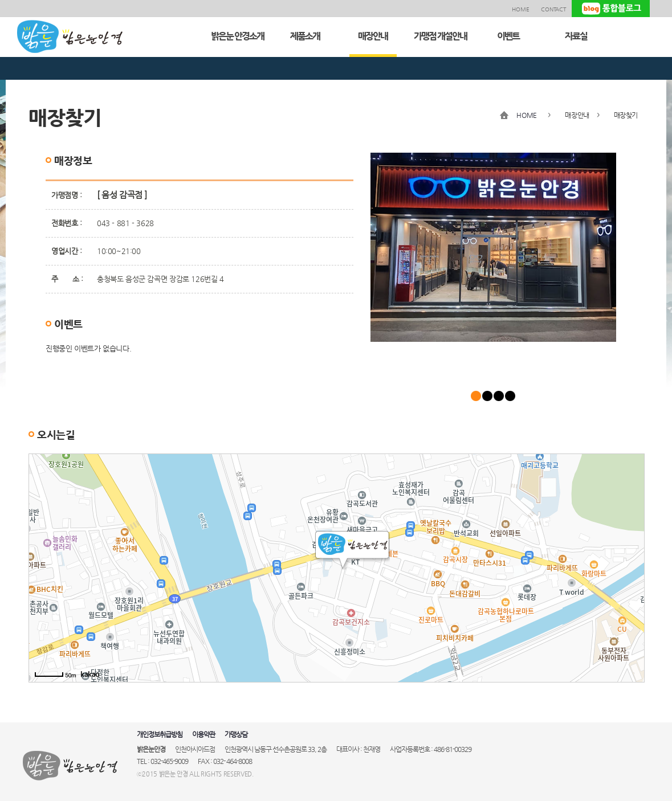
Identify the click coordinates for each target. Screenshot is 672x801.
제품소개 (305, 36)
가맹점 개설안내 (440, 36)
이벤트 (508, 36)
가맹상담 (236, 734)
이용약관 (203, 734)
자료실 (576, 36)
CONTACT (553, 9)
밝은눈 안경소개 (237, 36)
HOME (521, 9)
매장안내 (373, 36)
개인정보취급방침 (160, 734)
